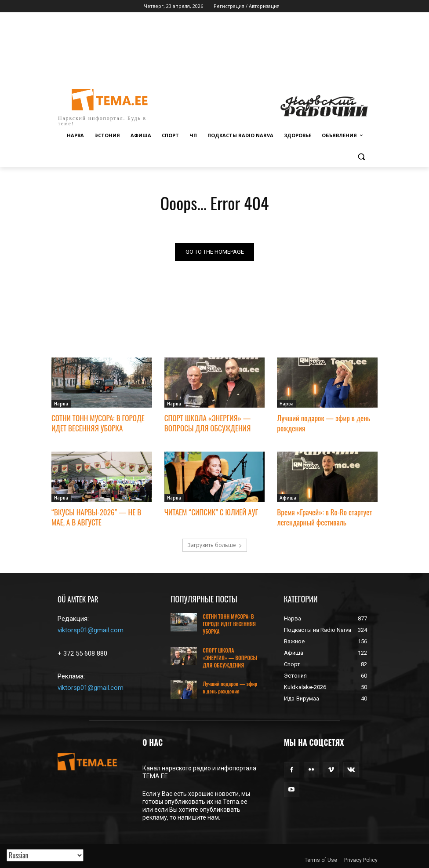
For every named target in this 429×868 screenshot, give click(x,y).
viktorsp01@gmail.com (91, 630)
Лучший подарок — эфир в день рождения (323, 423)
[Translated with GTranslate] (45, 855)
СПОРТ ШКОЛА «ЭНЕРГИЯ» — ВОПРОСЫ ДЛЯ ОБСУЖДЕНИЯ (207, 423)
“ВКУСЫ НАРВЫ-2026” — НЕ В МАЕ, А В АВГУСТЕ (96, 517)
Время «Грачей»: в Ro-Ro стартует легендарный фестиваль (324, 517)
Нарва (61, 404)
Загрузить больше (215, 545)
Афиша (288, 498)
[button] (361, 157)
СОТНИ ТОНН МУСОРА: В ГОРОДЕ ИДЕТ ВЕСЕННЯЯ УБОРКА (98, 423)
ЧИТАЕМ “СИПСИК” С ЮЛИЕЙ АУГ (211, 512)
